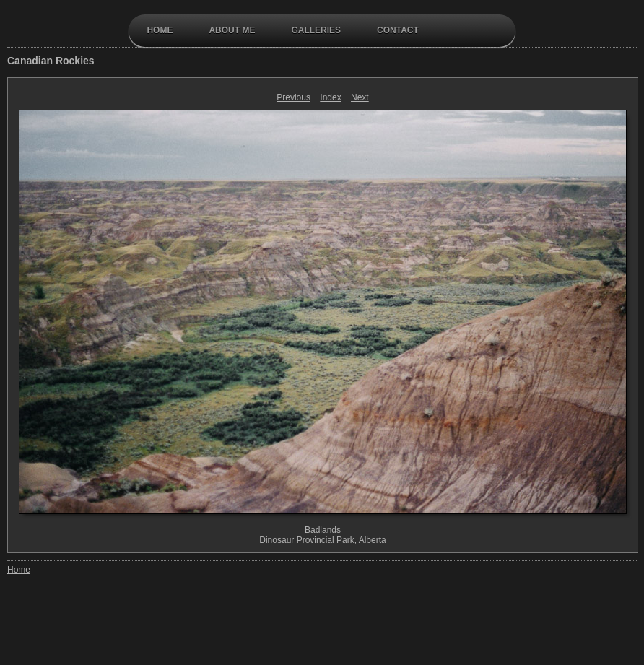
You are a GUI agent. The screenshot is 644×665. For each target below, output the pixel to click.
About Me (232, 30)
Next (360, 97)
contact (398, 30)
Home (160, 30)
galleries (316, 30)
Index (330, 97)
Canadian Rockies (51, 61)
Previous (293, 97)
